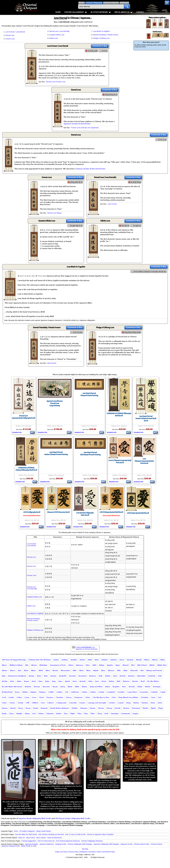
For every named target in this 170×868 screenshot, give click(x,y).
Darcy (21, 708)
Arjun (19, 681)
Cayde (163, 692)
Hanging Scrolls (61, 844)
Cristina (112, 703)
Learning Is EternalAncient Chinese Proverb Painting (56, 453)
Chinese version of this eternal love (91, 169)
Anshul (122, 676)
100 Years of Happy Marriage (14, 660)
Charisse (50, 697)
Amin (39, 676)
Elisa (79, 713)
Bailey (111, 681)
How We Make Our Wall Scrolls (26, 834)
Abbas (147, 660)
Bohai (107, 687)
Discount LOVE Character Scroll (58, 512)
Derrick (118, 708)
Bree (124, 687)
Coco (43, 703)
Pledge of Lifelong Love (101, 38)
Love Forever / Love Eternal (15, 32)
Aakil (90, 660)
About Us (22, 838)
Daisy (128, 703)
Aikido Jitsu (162, 665)
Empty (135, 713)
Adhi (94, 665)
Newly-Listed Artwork (43, 831)
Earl (34, 713)
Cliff (27, 703)
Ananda (72, 676)
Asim (40, 681)
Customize (100, 46)
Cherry (69, 697)
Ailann (5, 670)
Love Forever (112, 204)
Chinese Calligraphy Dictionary (92, 841)
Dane (160, 703)
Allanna (111, 670)
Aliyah (96, 670)
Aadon (82, 660)
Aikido (152, 665)
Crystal (121, 703)
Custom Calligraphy (76, 12)
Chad (41, 697)
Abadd (139, 660)
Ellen (93, 713)
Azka (90, 681)
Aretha (5, 681)
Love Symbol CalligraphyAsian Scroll (85, 514)
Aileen (13, 670)
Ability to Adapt (16, 665)
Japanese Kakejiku (32, 844)
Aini (20, 670)
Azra (97, 681)
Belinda (28, 687)
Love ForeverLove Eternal (32, 545)
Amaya (31, 676)
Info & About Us (123, 12)
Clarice (12, 703)
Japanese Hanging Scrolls (11, 846)
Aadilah (74, 660)
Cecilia (11, 697)
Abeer (4, 665)
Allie (119, 670)
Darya (28, 708)
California (75, 692)
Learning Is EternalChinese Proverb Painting (89, 394)
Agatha (110, 665)
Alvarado (134, 670)
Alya (4, 676)
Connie (82, 703)
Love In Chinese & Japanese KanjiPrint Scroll (120, 462)
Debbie (75, 708)
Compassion (61, 703)
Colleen (51, 703)
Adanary (80, 665)
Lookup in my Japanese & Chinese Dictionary (87, 648)
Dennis (101, 708)
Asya (54, 681)
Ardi (160, 676)
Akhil (41, 670)
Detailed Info (17, 432)
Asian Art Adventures (55, 838)
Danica (5, 708)
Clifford (35, 703)
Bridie (140, 687)
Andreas (93, 676)
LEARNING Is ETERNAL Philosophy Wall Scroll (119, 415)
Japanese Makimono (47, 844)
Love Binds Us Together (101, 31)
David (36, 708)
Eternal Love (10, 35)
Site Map (85, 849)
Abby (162, 660)
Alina (88, 670)
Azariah (83, 681)
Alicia (81, 670)
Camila (101, 692)
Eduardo (50, 713)
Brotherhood (7, 692)
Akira (48, 670)
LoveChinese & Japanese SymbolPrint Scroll (144, 461)
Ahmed (126, 665)
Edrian (41, 713)
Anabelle (63, 676)
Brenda (132, 687)
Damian (145, 703)
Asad (34, 681)
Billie (77, 687)
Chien (88, 697)
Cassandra (144, 692)
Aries (12, 681)
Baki (118, 681)
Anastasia (82, 676)
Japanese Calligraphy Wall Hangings (106, 844)
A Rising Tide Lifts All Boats (40, 660)
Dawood (44, 708)
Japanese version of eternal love (77, 124)
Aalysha (114, 660)
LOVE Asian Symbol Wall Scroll (138, 513)
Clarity (20, 703)
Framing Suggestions (29, 841)
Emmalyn (115, 713)
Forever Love (10, 39)
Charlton (60, 697)
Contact (140, 12)
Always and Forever (154, 670)
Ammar (53, 676)
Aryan (26, 681)
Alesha (55, 670)
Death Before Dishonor (60, 708)
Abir (27, 665)
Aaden (56, 660)
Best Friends (52, 363)
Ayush (67, 681)
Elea (66, 713)
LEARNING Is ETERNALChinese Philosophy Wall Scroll (26, 469)
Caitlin (51, 692)
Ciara (153, 697)
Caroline (121, 692)
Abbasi (155, 660)
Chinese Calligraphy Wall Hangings (80, 844)
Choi (114, 697)
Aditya (102, 665)
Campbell (111, 692)
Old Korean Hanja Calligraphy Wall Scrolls (73, 818)
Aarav (122, 660)
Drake (4, 713)
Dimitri (145, 708)
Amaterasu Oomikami (17, 676)
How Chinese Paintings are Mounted (51, 834)
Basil (143, 681)
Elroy (100, 713)
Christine (145, 697)
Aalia (97, 660)
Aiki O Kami (142, 665)
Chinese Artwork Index (142, 844)
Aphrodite (141, 676)
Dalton (136, 703)
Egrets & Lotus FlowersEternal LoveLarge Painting (55, 403)
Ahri (133, 665)
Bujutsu (34, 692)
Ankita (108, 676)
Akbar (33, 670)
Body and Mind (96, 687)
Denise (93, 708)
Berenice (46, 687)
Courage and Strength (97, 703)
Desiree (126, 708)
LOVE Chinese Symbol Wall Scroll (111, 512)
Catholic (154, 692)
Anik (100, 676)
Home (58, 12)
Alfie (75, 670)
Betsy (63, 687)
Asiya (47, 681)
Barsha (135, 681)
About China (30, 838)
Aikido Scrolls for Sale (29, 846)
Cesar (34, 697)
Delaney (84, 708)
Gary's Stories (41, 838)
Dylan (27, 713)
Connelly (73, 703)
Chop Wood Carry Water (128, 697)
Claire (4, 703)
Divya (161, 708)
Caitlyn (59, 692)
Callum (93, 692)
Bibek (70, 687)
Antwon (131, 676)
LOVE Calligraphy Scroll (32, 512)
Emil (106, 713)
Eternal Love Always (54, 213)
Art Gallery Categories (27, 831)
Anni (115, 676)
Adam (71, 665)
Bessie (55, 687)
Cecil (4, 697)
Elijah (73, 713)
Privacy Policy (74, 852)
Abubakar (43, 665)
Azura (104, 681)
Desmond (136, 708)
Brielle (148, 687)
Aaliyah (105, 660)
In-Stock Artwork (101, 12)
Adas (88, 665)
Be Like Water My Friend (12, 687)
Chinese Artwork (156, 844)
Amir (46, 676)
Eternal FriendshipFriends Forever (33, 620)
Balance (126, 681)
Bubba (25, 692)
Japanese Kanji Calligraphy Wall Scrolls (35, 818)
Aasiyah (130, 660)
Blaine (85, 687)
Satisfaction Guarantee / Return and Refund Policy (97, 852)
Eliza (86, 713)
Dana (153, 703)
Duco (12, 713)
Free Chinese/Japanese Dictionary (68, 841)
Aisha (26, 670)
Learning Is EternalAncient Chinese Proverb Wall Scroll (146, 418)
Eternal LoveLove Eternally (32, 588)
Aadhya (65, 660)
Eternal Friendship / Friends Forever (106, 35)
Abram (34, 665)
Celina (19, 697)
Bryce (17, 692)
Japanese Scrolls (126, 844)
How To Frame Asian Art (46, 841)
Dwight (19, 713)
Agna (118, 665)
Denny (109, 708)
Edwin (59, 713)
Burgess (42, 692)
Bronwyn (157, 687)
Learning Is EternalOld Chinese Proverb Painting (90, 454)
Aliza (103, 670)
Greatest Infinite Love (57, 35)
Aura (60, 681)
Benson (37, 687)
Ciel (160, 697)
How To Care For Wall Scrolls (75, 834)
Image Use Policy (61, 852)
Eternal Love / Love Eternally (59, 31)
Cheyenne (78, 697)
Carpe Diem (132, 692)
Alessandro (65, 670)
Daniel (13, 708)
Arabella (152, 676)
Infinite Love (54, 38)
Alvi (142, 670)
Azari (75, 681)
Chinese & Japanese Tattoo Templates (100, 834)
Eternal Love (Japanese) (90, 128)
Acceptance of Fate (58, 665)
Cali (67, 692)
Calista (84, 692)
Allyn (126, 670)
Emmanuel (126, 713)
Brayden (116, 687)
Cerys (27, 697)
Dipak (153, 708)
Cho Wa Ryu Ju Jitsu (101, 697)
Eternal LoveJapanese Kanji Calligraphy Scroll (24, 417)
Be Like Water (153, 681)
